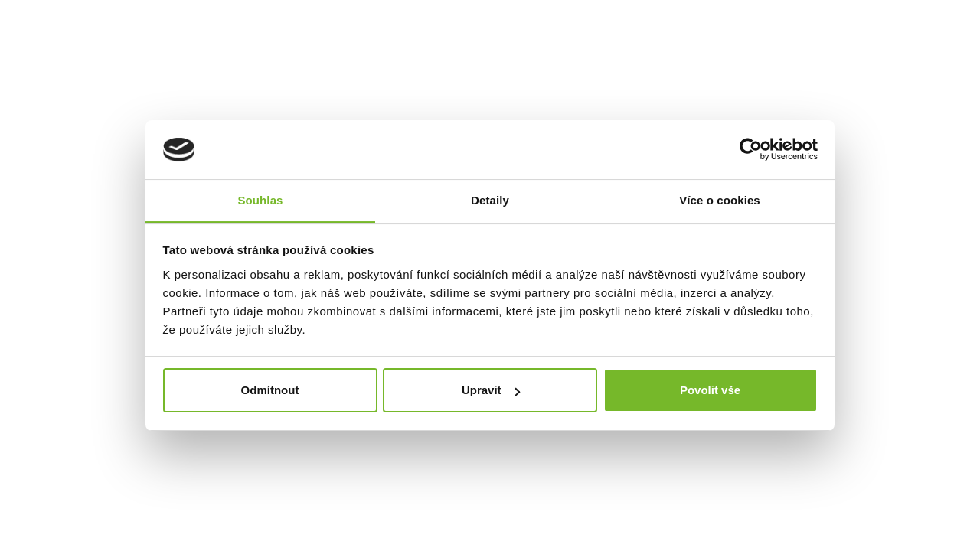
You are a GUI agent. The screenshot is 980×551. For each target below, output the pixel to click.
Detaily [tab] (490, 200)
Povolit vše (710, 390)
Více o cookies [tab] (720, 200)
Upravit (491, 390)
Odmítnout (270, 390)
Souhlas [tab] (260, 200)
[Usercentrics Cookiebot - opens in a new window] (751, 149)
